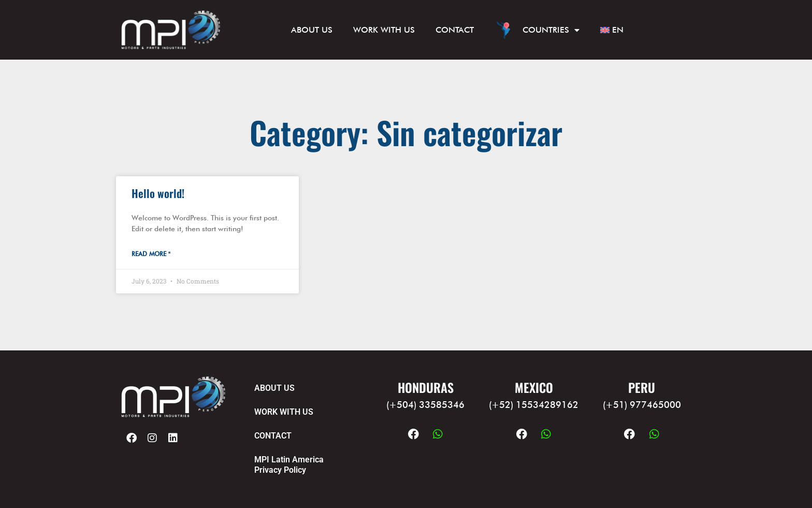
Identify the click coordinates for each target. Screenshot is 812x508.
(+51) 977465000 (642, 405)
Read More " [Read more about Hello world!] (151, 254)
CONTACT (455, 30)
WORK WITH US (384, 30)
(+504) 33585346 (425, 405)
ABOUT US (312, 30)
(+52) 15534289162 (534, 405)
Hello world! (158, 193)
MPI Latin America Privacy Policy (289, 465)
